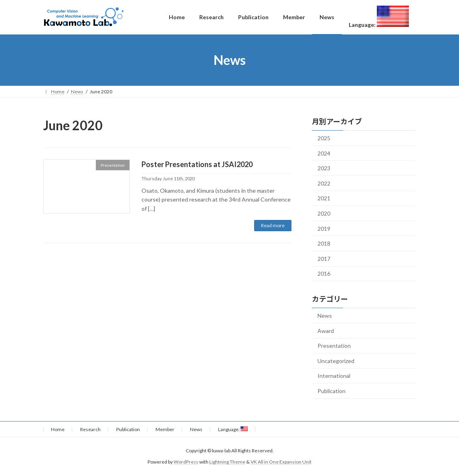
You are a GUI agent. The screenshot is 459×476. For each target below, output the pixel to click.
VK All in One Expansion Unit (281, 462)
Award (326, 331)
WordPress (186, 462)
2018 (324, 243)
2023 (324, 168)
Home (58, 429)
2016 (324, 273)
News (325, 316)
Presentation (334, 346)
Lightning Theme (227, 462)
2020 (324, 213)
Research (90, 429)
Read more (273, 225)
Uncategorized (336, 361)
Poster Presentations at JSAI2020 (197, 164)
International (334, 376)
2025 (324, 138)
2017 (324, 259)
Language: (233, 429)
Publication (332, 391)
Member (165, 429)
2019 (324, 228)
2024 (324, 153)
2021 (324, 198)
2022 (324, 183)
